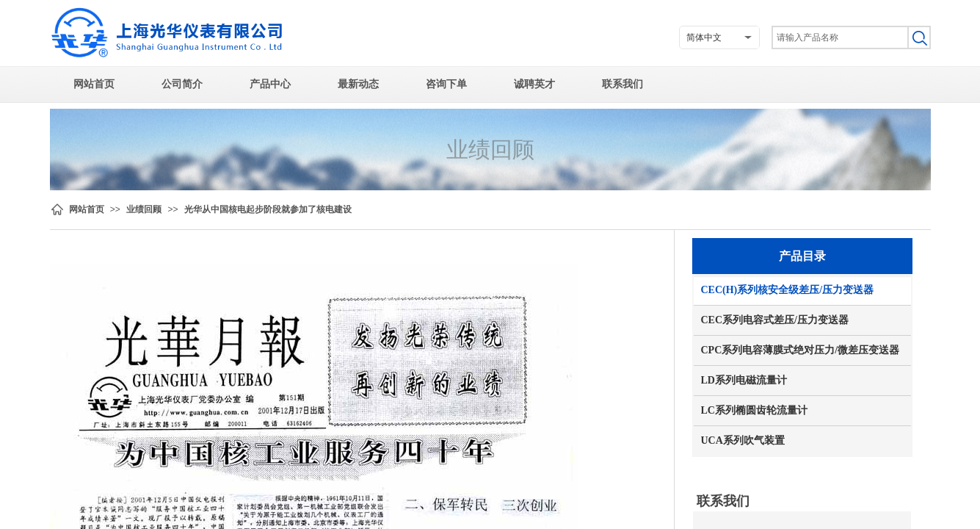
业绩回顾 (144, 209)
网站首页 (94, 84)
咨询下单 (446, 84)
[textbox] (839, 37)
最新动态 (358, 84)
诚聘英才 (534, 84)
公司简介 (182, 84)
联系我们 (623, 84)
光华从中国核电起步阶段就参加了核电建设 (268, 209)
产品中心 (270, 84)
